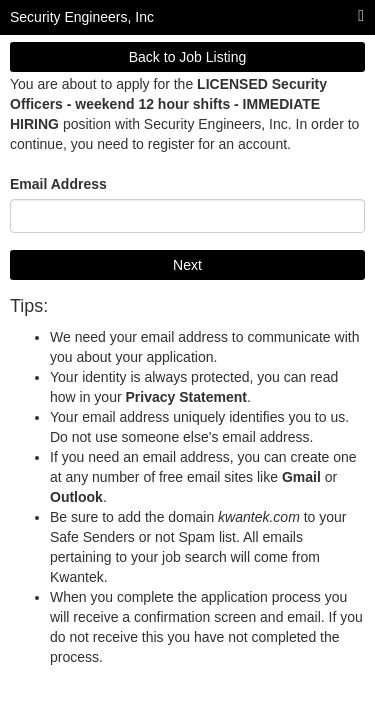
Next (187, 265)
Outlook (76, 497)
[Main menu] (361, 16)
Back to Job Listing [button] (188, 57)
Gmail (301, 477)
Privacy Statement (185, 397)
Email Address (58, 184)
